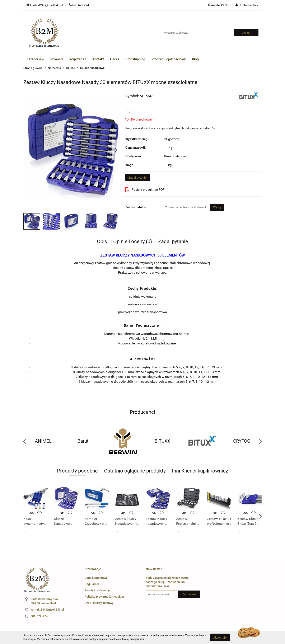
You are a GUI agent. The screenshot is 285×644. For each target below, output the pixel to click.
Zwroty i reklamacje (98, 590)
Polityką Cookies (82, 635)
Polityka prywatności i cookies (105, 597)
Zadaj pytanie (138, 178)
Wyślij (217, 207)
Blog (195, 59)
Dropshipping (135, 59)
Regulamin (92, 584)
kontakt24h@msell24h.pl (47, 610)
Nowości (57, 59)
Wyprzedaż (78, 59)
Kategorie (35, 59)
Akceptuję (220, 637)
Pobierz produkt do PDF (145, 190)
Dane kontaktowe (96, 578)
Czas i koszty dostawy (99, 603)
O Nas (115, 59)
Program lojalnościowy (169, 59)
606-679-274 (39, 616)
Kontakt (98, 59)
